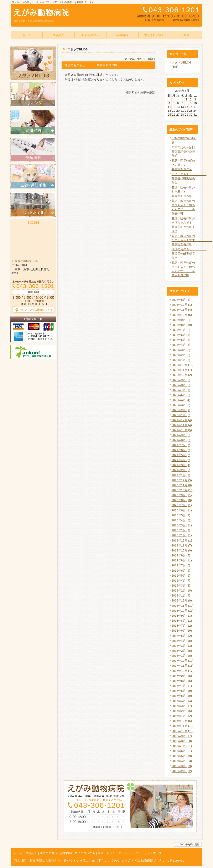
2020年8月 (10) (182, 500)
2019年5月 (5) (181, 576)
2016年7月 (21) (182, 746)
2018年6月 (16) (182, 631)
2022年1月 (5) (181, 415)
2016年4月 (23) (182, 761)
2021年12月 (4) (182, 420)
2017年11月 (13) (183, 666)
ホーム (18, 853)
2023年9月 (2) (181, 320)
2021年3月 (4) (181, 465)
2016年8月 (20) (182, 741)
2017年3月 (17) (182, 706)
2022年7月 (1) (181, 390)
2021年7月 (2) (181, 445)
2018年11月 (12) (183, 606)
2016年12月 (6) (182, 721)
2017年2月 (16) (182, 711)
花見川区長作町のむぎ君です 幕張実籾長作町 (185, 192)
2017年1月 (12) (182, 716)
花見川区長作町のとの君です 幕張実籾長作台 (188, 165)
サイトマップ (153, 853)
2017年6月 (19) (182, 691)
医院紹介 (31, 853)
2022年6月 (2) (181, 395)
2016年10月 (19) (183, 731)
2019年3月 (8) (181, 586)
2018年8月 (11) (182, 621)
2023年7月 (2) (181, 330)
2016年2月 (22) (182, 771)
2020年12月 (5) (182, 480)
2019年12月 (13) (183, 540)
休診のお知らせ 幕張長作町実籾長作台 (189, 253)
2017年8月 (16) (182, 681)
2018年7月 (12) (182, 626)
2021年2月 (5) (181, 470)
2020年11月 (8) (182, 485)
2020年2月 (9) (181, 530)
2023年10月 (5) (182, 315)
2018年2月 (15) (182, 651)
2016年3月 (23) (182, 766)
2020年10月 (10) (183, 490)
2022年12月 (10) (183, 365)
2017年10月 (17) (183, 671)
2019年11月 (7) (182, 545)
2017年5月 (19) (182, 696)
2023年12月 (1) (182, 305)
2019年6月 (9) (181, 571)
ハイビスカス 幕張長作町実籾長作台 (189, 178)
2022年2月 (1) (181, 410)
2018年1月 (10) (182, 656)
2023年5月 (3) (181, 340)
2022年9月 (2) (181, 380)
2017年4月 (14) (182, 701)
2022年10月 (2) (182, 375)
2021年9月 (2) (181, 435)
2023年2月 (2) (181, 355)
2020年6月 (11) (182, 510)
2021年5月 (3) (181, 455)
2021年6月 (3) (181, 450)
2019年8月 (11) (182, 560)
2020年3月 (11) (182, 525)
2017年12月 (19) (183, 661)
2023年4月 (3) (181, 345)
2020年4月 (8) (181, 520)
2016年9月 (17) (182, 736)
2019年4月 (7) (181, 581)
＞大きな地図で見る (25, 261)
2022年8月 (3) (181, 385)
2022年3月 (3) (181, 405)
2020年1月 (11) (182, 535)
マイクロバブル (85, 853)
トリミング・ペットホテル (124, 853)
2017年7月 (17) (182, 686)
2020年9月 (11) (182, 495)
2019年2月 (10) (182, 590)
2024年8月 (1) (181, 300)
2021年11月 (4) (182, 425)
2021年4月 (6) (181, 460)
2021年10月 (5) (182, 430)
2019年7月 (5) (181, 565)
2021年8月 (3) (181, 440)
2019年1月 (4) (181, 595)
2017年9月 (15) (182, 676)
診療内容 (66, 853)
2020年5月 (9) (181, 515)
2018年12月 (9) (182, 600)
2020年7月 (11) (182, 505)
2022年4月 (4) (181, 400)
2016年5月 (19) (182, 756)
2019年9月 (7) (181, 555)
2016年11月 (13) (183, 726)
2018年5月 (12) (182, 636)
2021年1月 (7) (181, 475)
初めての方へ (49, 853)
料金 (101, 853)
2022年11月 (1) (182, 370)
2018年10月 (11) (183, 611)
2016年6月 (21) (182, 751)
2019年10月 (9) (182, 550)
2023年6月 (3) (181, 335)
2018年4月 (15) (182, 641)
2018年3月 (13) (182, 646)
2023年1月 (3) (181, 360)
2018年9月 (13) (182, 616)
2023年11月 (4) (182, 310)
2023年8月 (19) (182, 325)
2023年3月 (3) (181, 350)
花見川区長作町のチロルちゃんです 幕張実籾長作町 (192, 240)
